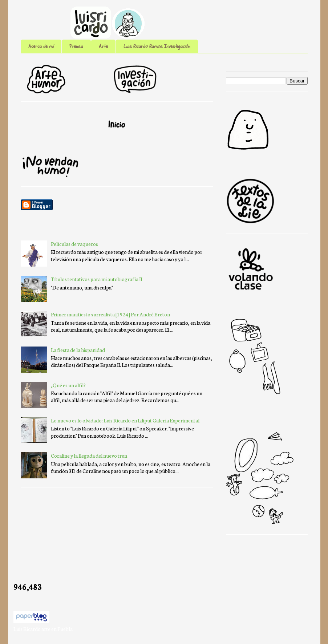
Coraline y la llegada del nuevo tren (89, 455)
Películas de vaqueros (74, 244)
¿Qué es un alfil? (68, 385)
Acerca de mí (41, 46)
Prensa (76, 46)
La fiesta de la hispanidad (78, 350)
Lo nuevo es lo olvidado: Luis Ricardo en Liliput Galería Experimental (125, 420)
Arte (103, 46)
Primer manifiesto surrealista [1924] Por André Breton (110, 314)
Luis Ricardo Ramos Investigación (157, 46)
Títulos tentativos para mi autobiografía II (96, 279)
